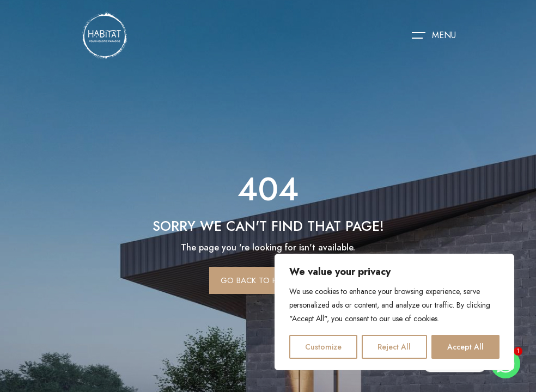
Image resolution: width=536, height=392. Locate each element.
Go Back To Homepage (268, 280)
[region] (394, 312)
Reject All (394, 347)
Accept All (465, 347)
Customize (323, 347)
